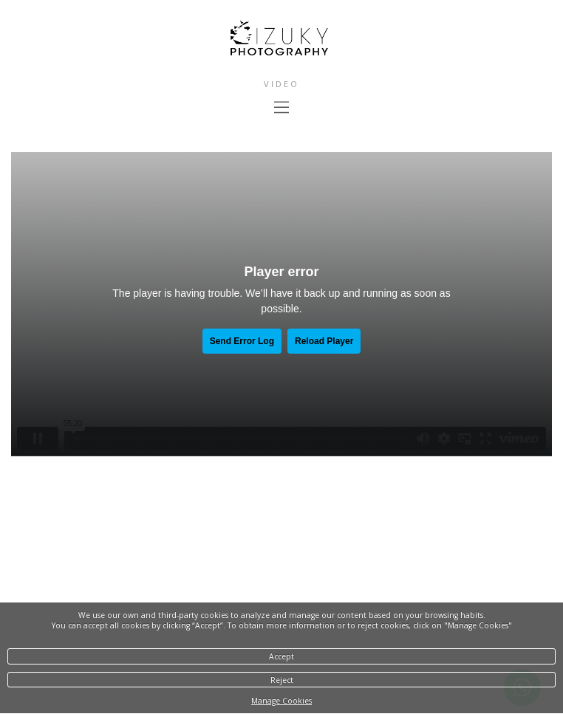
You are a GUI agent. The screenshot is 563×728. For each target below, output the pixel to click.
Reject (282, 680)
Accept (281, 656)
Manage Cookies (281, 701)
